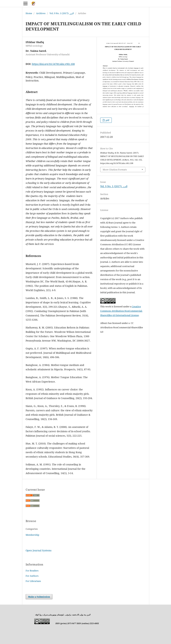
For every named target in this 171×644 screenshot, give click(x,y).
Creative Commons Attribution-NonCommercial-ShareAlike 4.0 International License (121, 311)
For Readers (32, 571)
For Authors (32, 576)
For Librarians (33, 581)
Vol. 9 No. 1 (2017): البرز (62, 13)
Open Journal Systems (39, 550)
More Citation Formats (115, 170)
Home (29, 13)
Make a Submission (39, 597)
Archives (41, 13)
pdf (107, 120)
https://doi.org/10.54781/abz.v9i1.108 (53, 64)
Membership (32, 535)
